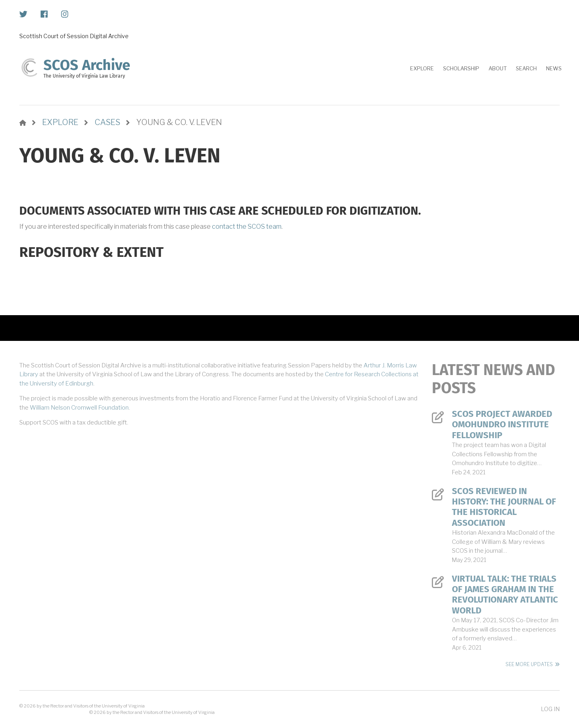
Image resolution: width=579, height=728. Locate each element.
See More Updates (529, 664)
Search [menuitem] (526, 68)
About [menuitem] (498, 68)
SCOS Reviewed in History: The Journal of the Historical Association (504, 507)
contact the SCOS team (247, 227)
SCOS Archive (87, 65)
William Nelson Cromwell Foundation (79, 408)
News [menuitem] (554, 68)
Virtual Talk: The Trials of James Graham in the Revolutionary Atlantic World (505, 595)
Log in (550, 709)
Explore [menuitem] (422, 68)
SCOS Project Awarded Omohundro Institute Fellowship (502, 425)
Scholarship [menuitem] (461, 68)
